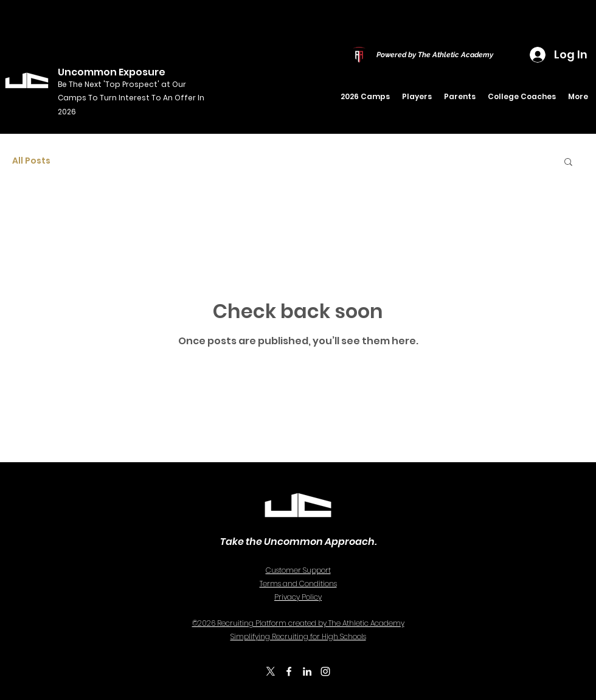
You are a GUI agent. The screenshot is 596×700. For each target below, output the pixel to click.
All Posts (31, 161)
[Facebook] (289, 671)
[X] (271, 671)
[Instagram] (325, 671)
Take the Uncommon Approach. (298, 542)
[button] (417, 96)
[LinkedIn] (307, 671)
